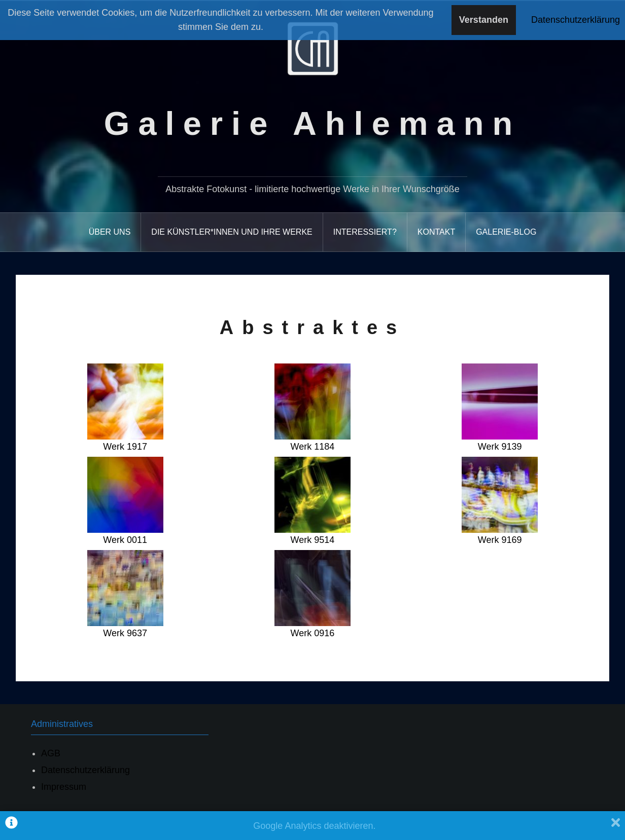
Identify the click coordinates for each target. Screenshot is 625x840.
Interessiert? (365, 232)
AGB (51, 753)
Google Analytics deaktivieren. (314, 826)
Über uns (110, 232)
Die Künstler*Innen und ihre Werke (232, 232)
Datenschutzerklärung (85, 770)
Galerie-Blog (506, 232)
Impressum (64, 787)
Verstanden (484, 20)
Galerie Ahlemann (312, 123)
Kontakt (436, 232)
